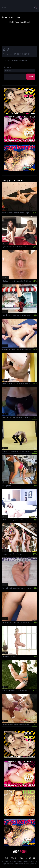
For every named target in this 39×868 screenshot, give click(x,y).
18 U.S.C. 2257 (30, 858)
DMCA (21, 858)
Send (31, 76)
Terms (13, 858)
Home (6, 858)
